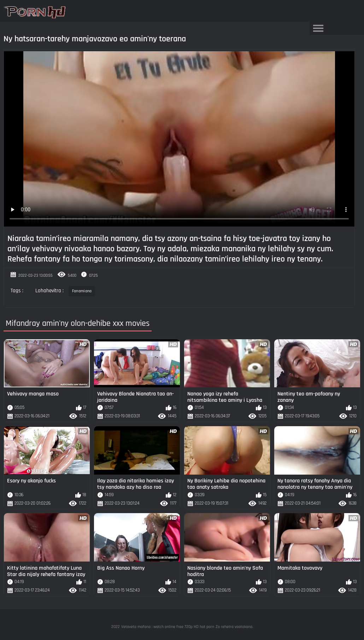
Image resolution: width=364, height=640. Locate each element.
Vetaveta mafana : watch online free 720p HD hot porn (168, 627)
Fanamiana (82, 291)
